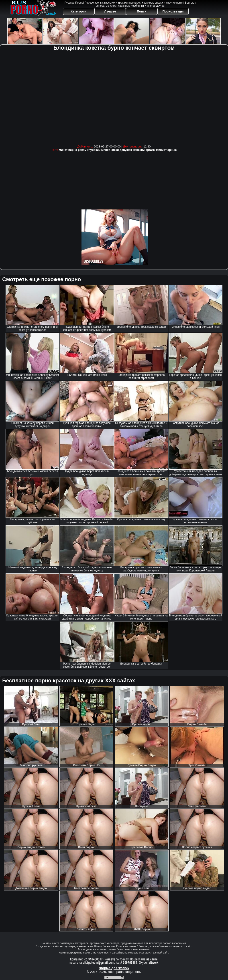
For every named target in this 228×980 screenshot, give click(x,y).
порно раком (77, 150)
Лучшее (110, 11)
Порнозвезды (173, 11)
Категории (79, 11)
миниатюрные (166, 150)
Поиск (142, 11)
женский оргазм (144, 150)
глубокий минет (99, 150)
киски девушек (121, 150)
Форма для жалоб (114, 968)
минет (63, 150)
